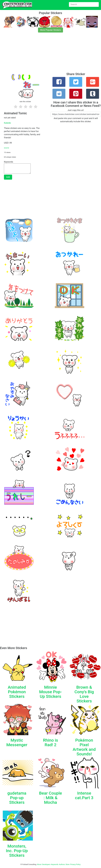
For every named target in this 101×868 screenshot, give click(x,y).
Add (8, 177)
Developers (46, 864)
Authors (62, 864)
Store (67, 864)
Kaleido (7, 123)
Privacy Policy (75, 864)
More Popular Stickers (51, 30)
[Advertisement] (50, 54)
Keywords (55, 864)
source (7, 148)
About (39, 864)
